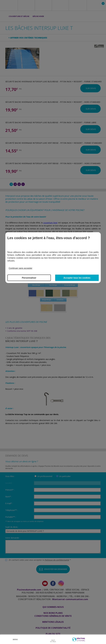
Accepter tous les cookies (77, 278)
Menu (15, 639)
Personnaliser (29, 278)
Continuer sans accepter (20, 268)
